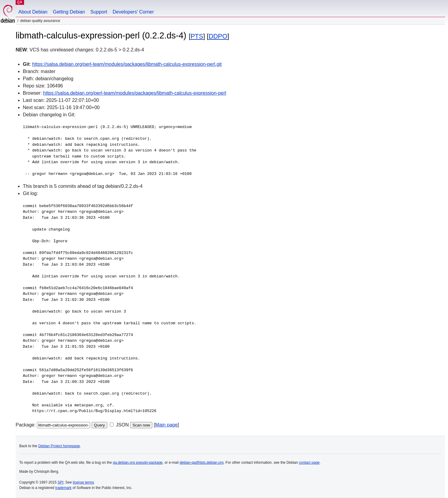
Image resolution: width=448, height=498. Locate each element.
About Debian (33, 12)
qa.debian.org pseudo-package (138, 463)
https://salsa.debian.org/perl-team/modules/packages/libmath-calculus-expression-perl (135, 93)
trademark (63, 488)
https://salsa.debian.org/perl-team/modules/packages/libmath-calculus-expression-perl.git (127, 64)
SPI (61, 482)
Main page (166, 425)
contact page (309, 463)
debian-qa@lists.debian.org (202, 463)
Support (99, 12)
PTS (197, 36)
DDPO (218, 36)
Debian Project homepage (59, 446)
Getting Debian (69, 12)
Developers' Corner (133, 12)
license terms (83, 482)
